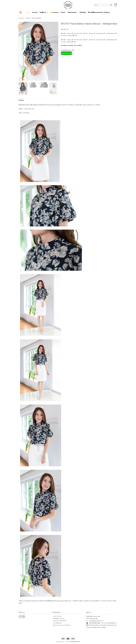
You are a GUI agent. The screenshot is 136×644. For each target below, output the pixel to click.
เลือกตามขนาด (73, 12)
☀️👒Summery (54, 12)
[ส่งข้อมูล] (111, 5)
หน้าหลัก (21, 18)
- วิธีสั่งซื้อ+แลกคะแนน (58, 619)
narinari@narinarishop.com (96, 621)
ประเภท (63, 12)
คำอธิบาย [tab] (21, 100)
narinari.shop (97, 616)
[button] (116, 5)
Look (28, 18)
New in (28, 12)
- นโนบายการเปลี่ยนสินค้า (59, 621)
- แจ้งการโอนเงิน (57, 616)
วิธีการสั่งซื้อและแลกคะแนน (95, 12)
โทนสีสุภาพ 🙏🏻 (44, 12)
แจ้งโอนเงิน (83, 12)
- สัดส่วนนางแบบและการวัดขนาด (61, 625)
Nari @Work (36, 18)
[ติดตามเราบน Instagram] (24, 617)
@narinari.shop (94, 619)
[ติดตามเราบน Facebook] (20, 617)
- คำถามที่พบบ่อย (57, 623)
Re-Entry (35, 12)
